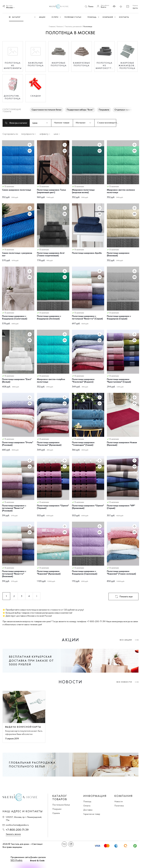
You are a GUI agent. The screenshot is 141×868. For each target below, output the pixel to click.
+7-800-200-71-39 (17, 830)
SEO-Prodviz (16, 860)
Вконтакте (64, 844)
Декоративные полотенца (13, 97)
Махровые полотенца (59, 64)
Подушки (57, 809)
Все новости (124, 682)
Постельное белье (61, 805)
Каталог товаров (60, 798)
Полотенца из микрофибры (13, 65)
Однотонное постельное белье (46, 110)
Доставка (88, 810)
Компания (123, 796)
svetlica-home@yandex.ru (17, 825)
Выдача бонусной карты (23, 727)
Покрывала (104, 110)
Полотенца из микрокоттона (105, 65)
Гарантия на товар (92, 814)
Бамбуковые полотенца (82, 64)
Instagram (71, 844)
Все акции (126, 640)
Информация (95, 796)
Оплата (87, 806)
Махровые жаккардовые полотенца (127, 65)
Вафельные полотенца (36, 64)
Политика (119, 806)
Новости (119, 801)
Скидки (36, 96)
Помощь (87, 801)
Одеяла (56, 813)
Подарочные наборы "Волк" (80, 110)
